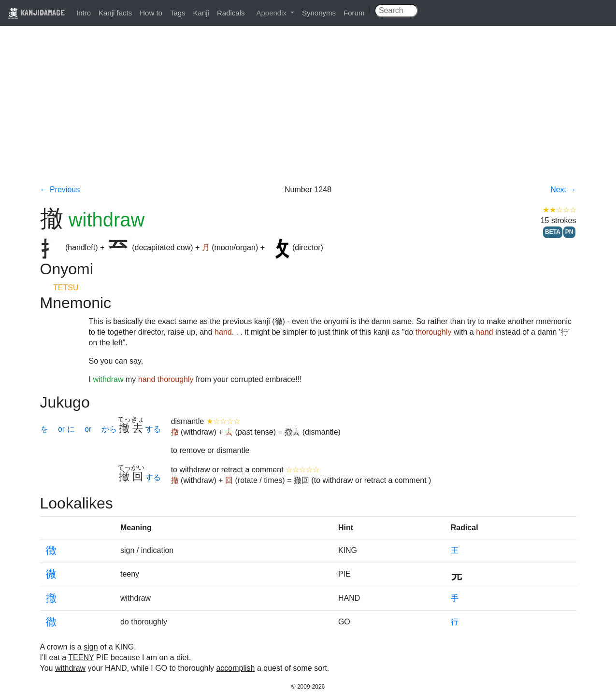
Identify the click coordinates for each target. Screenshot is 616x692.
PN (569, 232)
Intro (84, 13)
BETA (553, 232)
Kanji (201, 13)
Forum (354, 13)
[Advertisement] (308, 112)
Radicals (231, 13)
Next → (563, 190)
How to (151, 13)
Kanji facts (115, 13)
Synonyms (319, 13)
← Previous (60, 190)
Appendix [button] (272, 13)
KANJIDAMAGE (36, 12)
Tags (178, 13)
